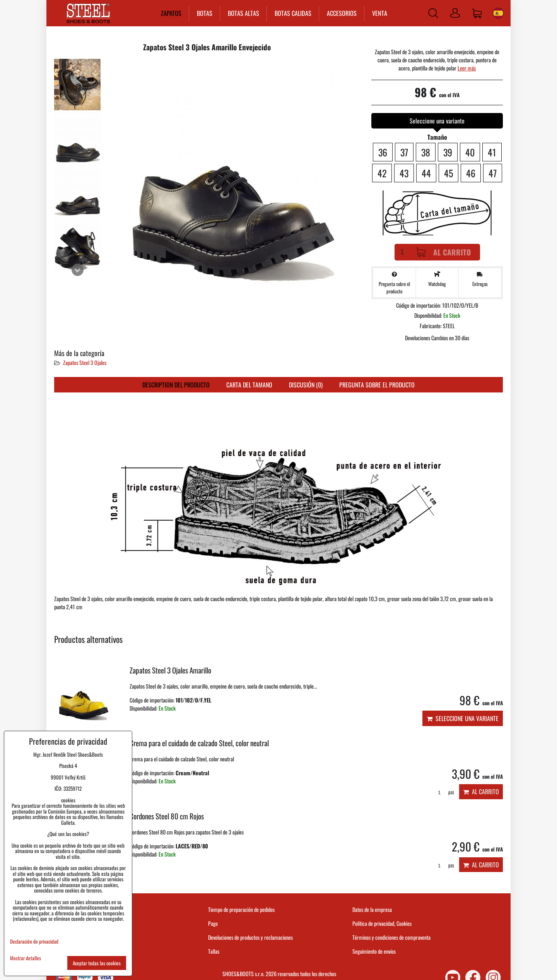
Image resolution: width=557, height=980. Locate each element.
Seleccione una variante (463, 718)
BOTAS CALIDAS (293, 13)
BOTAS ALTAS (243, 13)
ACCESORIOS (342, 13)
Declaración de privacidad (34, 941)
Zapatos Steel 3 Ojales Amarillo (170, 670)
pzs (443, 792)
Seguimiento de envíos (374, 951)
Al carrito (443, 252)
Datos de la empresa (372, 909)
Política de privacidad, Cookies (382, 923)
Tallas (214, 951)
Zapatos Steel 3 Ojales (85, 362)
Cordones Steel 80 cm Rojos (167, 816)
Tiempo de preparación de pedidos (241, 909)
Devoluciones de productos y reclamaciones (250, 937)
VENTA (380, 13)
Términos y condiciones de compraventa (391, 937)
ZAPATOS (171, 13)
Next (77, 270)
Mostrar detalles (26, 958)
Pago (213, 923)
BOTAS (205, 13)
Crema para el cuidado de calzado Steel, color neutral (199, 743)
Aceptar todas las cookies (97, 963)
